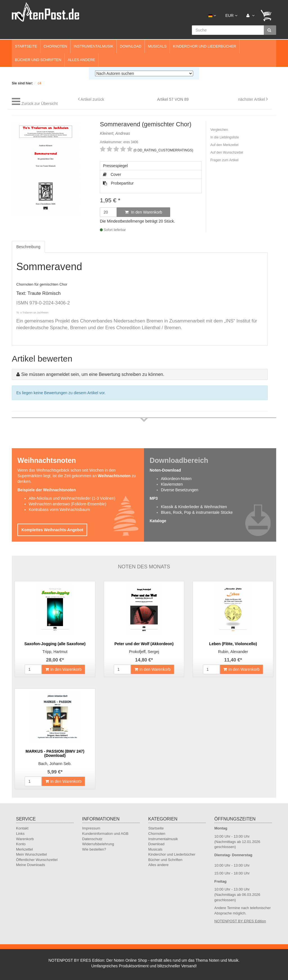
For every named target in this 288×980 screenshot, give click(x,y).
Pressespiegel (115, 166)
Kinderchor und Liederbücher (205, 46)
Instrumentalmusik (94, 46)
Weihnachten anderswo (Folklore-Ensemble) (67, 504)
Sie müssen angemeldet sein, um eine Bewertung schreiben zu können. (93, 374)
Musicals (157, 46)
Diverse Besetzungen (180, 490)
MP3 (154, 498)
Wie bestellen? (94, 849)
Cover (112, 174)
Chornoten (55, 46)
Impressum (91, 828)
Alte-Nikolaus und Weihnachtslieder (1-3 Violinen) (72, 498)
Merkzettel (24, 849)
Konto (21, 844)
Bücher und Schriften (38, 60)
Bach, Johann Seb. (55, 764)
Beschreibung (28, 247)
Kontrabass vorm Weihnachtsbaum (59, 510)
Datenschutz (92, 839)
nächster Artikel (252, 99)
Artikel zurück (92, 99)
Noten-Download (165, 470)
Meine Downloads (31, 865)
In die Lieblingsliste (225, 137)
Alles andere (82, 60)
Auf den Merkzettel (224, 145)
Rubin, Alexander (233, 652)
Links (20, 834)
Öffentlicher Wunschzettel (37, 860)
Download (131, 46)
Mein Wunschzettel (31, 854)
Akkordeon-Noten (176, 479)
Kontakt (22, 828)
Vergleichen (219, 130)
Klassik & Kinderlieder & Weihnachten (194, 507)
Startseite (26, 46)
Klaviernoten (172, 484)
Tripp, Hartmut (55, 652)
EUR (231, 15)
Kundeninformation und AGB (105, 834)
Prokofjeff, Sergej (144, 652)
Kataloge (158, 521)
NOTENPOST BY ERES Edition (240, 921)
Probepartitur (118, 183)
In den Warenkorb (144, 212)
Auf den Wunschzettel (227, 153)
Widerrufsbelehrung (98, 844)
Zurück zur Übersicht (40, 104)
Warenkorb (25, 839)
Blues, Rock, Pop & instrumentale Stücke (197, 512)
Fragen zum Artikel (224, 160)
